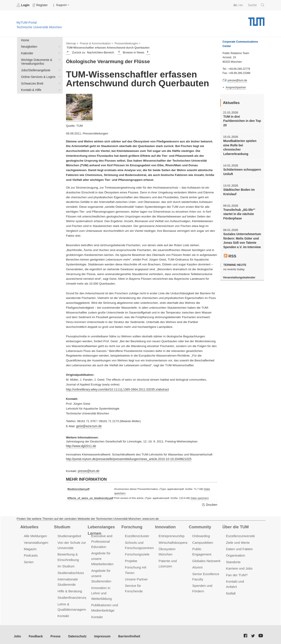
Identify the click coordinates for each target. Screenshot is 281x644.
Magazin (30, 548)
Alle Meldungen (35, 535)
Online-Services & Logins (58, 76)
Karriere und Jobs (239, 567)
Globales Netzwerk (206, 554)
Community (200, 526)
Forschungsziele (137, 553)
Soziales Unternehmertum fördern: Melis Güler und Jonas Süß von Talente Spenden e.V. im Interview (242, 235)
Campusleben (202, 541)
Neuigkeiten (58, 46)
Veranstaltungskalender (239, 271)
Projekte (131, 559)
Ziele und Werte (238, 541)
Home (25, 40)
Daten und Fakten (239, 548)
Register (40, 5)
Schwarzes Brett (58, 82)
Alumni (197, 560)
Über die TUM (235, 526)
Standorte (233, 560)
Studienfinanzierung (72, 596)
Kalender (58, 53)
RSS (230, 250)
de (236, 5)
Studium (62, 526)
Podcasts (31, 554)
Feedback (35, 633)
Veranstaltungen (36, 541)
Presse (55, 633)
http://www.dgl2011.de (81, 446)
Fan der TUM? (237, 573)
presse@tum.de (88, 470)
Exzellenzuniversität (241, 535)
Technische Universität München (256, 20)
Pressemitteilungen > (126, 43)
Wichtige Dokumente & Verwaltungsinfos (58, 59)
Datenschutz (76, 633)
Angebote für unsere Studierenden (101, 574)
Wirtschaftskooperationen (177, 541)
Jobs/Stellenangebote (58, 70)
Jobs (17, 633)
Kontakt (63, 614)
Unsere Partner (136, 577)
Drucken (209, 504)
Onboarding (201, 535)
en (241, 5)
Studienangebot (69, 535)
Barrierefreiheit (127, 633)
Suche (256, 5)
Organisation (235, 554)
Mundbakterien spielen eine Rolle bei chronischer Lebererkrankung (242, 145)
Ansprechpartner (236, 87)
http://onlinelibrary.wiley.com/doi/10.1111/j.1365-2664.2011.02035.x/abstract (116, 389)
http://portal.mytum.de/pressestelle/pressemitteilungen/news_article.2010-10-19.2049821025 (128, 458)
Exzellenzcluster (137, 535)
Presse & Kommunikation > (96, 43)
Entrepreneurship (171, 535)
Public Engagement (207, 548)
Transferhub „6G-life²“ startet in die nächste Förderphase (239, 209)
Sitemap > (72, 43)
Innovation (165, 526)
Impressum (101, 633)
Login (23, 5)
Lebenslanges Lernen (101, 529)
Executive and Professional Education (102, 540)
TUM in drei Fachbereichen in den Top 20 (242, 121)
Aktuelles (29, 526)
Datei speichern (199, 497)
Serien (29, 560)
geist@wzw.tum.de (89, 426)
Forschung (132, 526)
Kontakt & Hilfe (58, 89)
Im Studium (66, 565)
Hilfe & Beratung (70, 589)
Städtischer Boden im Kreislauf (239, 187)
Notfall (231, 591)
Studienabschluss (71, 571)
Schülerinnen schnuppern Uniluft (242, 167)
